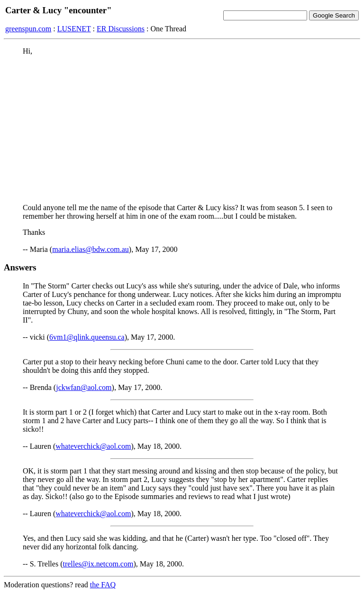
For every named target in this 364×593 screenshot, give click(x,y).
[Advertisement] (182, 130)
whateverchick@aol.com (93, 446)
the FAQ (103, 585)
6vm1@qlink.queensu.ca (87, 337)
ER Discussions (121, 29)
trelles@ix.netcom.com (98, 564)
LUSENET (74, 29)
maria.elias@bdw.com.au (91, 249)
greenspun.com (28, 29)
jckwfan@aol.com (84, 387)
